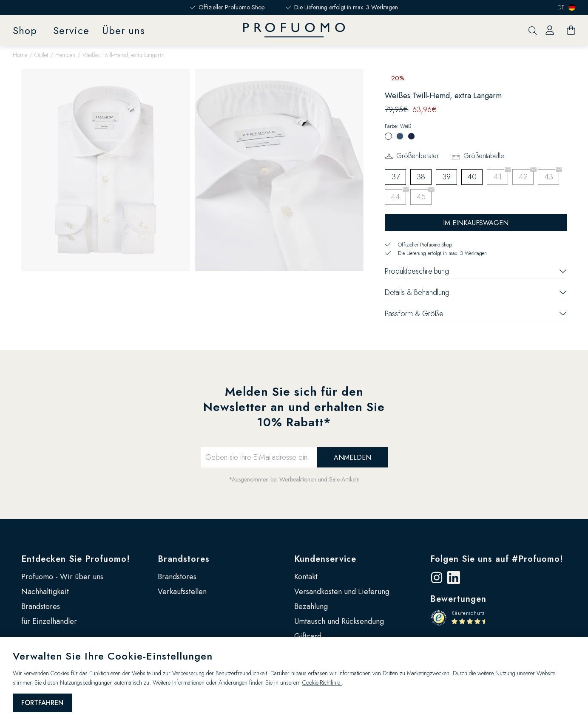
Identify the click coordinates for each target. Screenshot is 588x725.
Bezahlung (311, 606)
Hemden (65, 55)
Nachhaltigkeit (45, 592)
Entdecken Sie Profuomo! (76, 559)
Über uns (124, 30)
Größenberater (418, 156)
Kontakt (306, 577)
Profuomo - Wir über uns (62, 577)
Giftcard (308, 636)
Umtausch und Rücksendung (339, 621)
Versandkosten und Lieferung (342, 592)
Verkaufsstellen (182, 592)
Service (71, 30)
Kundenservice (325, 559)
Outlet (41, 55)
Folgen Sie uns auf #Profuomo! (497, 559)
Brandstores (41, 606)
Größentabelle (484, 156)
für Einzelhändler (49, 621)
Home (20, 55)
